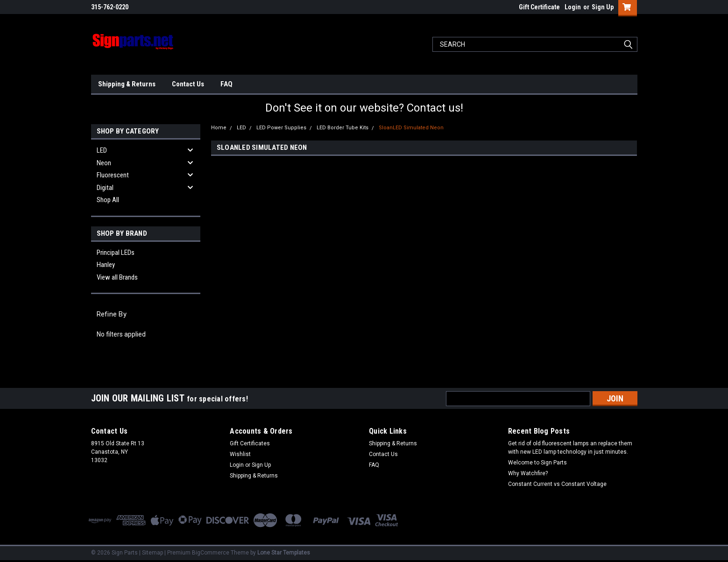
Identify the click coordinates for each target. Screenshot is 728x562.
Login (573, 7)
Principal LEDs (116, 253)
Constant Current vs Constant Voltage (557, 484)
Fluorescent (113, 175)
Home (219, 128)
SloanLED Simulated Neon (411, 128)
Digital (105, 188)
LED (102, 150)
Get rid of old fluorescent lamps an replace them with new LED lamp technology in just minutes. (570, 448)
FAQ (226, 84)
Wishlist (240, 454)
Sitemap (152, 553)
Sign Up (603, 7)
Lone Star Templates (284, 553)
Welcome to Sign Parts (537, 463)
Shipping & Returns (127, 84)
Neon (104, 163)
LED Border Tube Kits (343, 128)
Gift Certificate (539, 7)
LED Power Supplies (281, 128)
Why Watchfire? (528, 473)
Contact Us (188, 84)
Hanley (106, 265)
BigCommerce (211, 553)
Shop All (108, 200)
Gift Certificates (250, 443)
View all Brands (117, 277)
